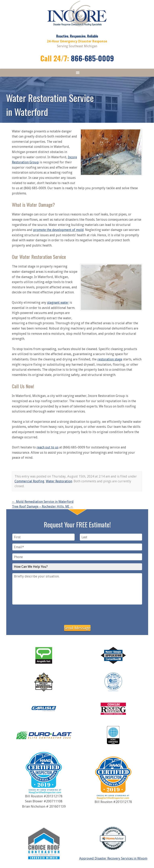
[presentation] (77, 614)
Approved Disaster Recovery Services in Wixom (113, 858)
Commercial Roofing (29, 481)
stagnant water (58, 303)
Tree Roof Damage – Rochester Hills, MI (43, 506)
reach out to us (47, 447)
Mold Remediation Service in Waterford (43, 502)
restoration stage (110, 359)
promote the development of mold (58, 230)
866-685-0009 (92, 58)
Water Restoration (59, 481)
